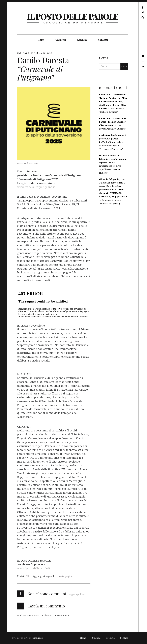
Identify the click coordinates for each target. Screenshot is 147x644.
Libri (52, 53)
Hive (26, 638)
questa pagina (65, 576)
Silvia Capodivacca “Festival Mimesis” (110, 169)
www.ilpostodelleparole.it (34, 569)
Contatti (103, 40)
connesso (35, 615)
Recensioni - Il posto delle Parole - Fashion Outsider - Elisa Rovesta (113, 122)
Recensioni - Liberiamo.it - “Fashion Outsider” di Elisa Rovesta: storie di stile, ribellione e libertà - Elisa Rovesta (113, 102)
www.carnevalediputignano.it (36, 187)
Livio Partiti (23, 53)
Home (41, 40)
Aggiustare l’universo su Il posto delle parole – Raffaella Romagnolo (113, 139)
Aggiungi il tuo (77, 594)
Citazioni (61, 40)
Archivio (82, 40)
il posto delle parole (73, 16)
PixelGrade (37, 638)
